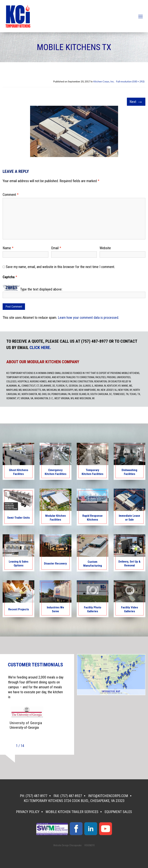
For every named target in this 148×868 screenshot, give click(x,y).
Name (8, 248)
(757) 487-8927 (71, 796)
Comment (11, 195)
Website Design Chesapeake (67, 845)
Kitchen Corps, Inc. (104, 81)
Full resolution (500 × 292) (130, 81)
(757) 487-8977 (37, 796)
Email (56, 248)
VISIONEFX (89, 845)
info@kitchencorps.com (108, 796)
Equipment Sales (118, 812)
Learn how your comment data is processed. (88, 318)
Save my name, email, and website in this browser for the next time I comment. (60, 267)
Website (105, 248)
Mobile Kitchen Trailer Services (72, 812)
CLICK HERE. (40, 348)
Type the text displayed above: (41, 289)
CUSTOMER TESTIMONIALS (35, 665)
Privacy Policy (28, 812)
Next (136, 102)
